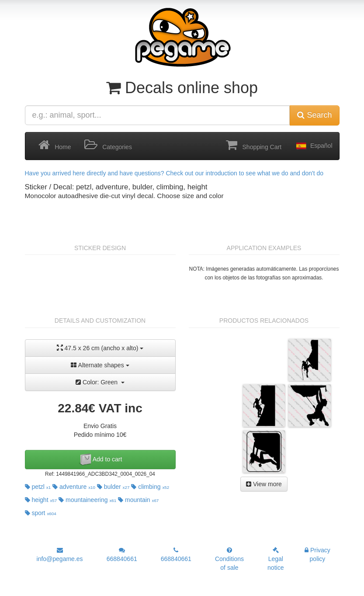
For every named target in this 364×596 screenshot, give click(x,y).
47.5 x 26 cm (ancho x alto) (100, 348)
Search (314, 115)
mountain (138, 500)
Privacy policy (317, 554)
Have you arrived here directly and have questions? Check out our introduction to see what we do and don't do (174, 173)
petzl (38, 487)
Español (313, 146)
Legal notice (276, 559)
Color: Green (100, 382)
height (41, 500)
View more (264, 484)
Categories (108, 145)
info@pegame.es (60, 555)
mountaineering (87, 500)
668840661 (122, 555)
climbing (150, 487)
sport (41, 513)
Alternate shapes (100, 365)
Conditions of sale (229, 559)
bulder (113, 487)
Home (55, 145)
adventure (74, 487)
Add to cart (100, 460)
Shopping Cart (254, 145)
